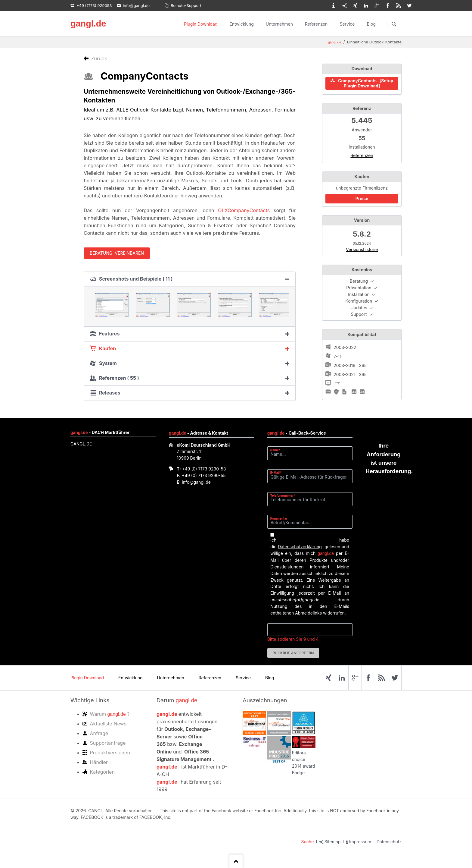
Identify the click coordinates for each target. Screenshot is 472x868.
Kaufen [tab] (107, 348)
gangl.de (88, 24)
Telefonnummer (283, 495)
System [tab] (108, 363)
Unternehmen (279, 24)
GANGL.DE (81, 444)
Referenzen (316, 24)
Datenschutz (389, 842)
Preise (362, 198)
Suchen (394, 24)
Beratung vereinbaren (117, 253)
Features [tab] (109, 334)
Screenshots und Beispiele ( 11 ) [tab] (136, 279)
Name (278, 450)
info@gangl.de (196, 482)
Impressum (360, 842)
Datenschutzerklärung (300, 547)
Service (347, 24)
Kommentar (279, 518)
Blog (371, 24)
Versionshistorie (362, 249)
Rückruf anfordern (293, 653)
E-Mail (278, 472)
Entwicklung (242, 24)
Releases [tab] (110, 393)
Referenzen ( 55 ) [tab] (119, 378)
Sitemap (333, 842)
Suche (308, 842)
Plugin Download (201, 24)
